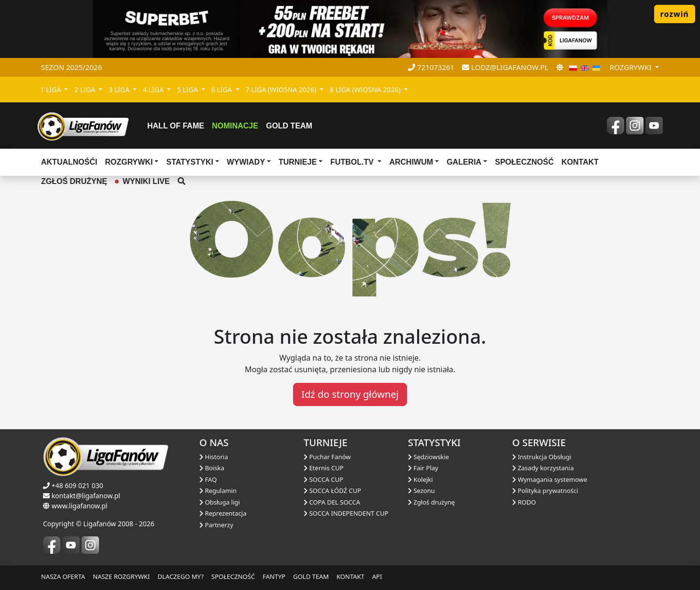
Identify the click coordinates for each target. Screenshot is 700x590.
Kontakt (580, 162)
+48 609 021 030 (77, 485)
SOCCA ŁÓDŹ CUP (332, 491)
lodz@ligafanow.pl (505, 67)
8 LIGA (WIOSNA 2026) (366, 90)
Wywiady (246, 162)
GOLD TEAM (311, 576)
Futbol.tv (353, 162)
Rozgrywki (129, 162)
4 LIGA (154, 90)
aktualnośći (69, 162)
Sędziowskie (428, 457)
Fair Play (423, 468)
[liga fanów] (83, 126)
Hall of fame (176, 126)
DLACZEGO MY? (181, 576)
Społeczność (524, 162)
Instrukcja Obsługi (542, 457)
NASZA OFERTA (63, 576)
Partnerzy (216, 525)
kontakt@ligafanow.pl (86, 496)
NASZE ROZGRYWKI (121, 576)
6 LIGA (223, 90)
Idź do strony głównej (350, 394)
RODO (524, 502)
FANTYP (274, 576)
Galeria (464, 162)
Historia (214, 457)
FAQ (208, 479)
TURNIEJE (298, 162)
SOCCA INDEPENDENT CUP (346, 513)
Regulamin (218, 491)
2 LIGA (86, 90)
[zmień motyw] (560, 67)
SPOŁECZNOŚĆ (233, 576)
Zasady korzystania (543, 468)
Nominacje (235, 126)
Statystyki (189, 162)
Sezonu (421, 491)
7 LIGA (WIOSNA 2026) (282, 90)
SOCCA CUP (323, 479)
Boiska (212, 468)
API (377, 576)
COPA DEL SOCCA (332, 502)
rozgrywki (631, 67)
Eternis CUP (324, 468)
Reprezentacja (223, 513)
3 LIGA (120, 90)
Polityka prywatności (545, 491)
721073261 (431, 67)
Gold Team (289, 126)
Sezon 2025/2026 (71, 67)
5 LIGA (189, 90)
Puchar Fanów (327, 457)
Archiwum (411, 162)
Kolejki (420, 479)
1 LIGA (51, 90)
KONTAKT (350, 576)
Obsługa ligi (220, 502)
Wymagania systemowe (550, 479)
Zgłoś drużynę (431, 502)
